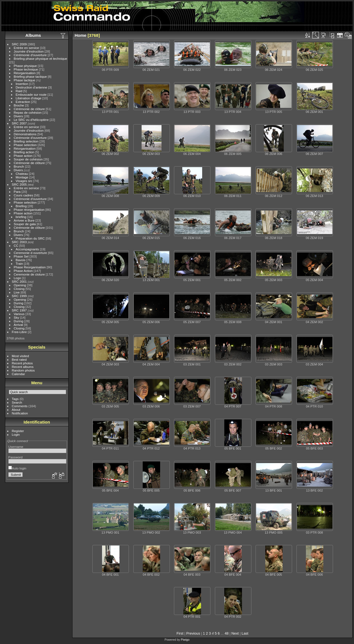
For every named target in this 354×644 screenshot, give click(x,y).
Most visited (20, 356)
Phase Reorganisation (30, 267)
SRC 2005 (19, 184)
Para (17, 192)
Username (16, 447)
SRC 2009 (19, 44)
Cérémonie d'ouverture (30, 55)
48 (227, 633)
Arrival (18, 325)
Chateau (22, 174)
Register (18, 431)
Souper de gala (25, 224)
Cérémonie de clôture (29, 109)
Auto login (17, 468)
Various (19, 314)
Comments (20, 406)
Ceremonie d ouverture (30, 253)
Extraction (23, 102)
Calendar (19, 374)
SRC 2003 (19, 242)
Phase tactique (25, 80)
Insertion (22, 84)
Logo (17, 278)
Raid (19, 91)
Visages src (24, 181)
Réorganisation (25, 73)
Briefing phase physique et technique (41, 59)
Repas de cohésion (28, 112)
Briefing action (24, 152)
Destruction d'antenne (32, 87)
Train (19, 263)
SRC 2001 (19, 281)
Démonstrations (25, 134)
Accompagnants (27, 249)
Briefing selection (26, 141)
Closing (19, 289)
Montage (22, 177)
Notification (20, 413)
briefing (21, 217)
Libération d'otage (29, 98)
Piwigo (185, 640)
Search (17, 402)
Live (17, 292)
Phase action (23, 156)
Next (235, 633)
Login (16, 434)
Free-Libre (19, 332)
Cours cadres (24, 195)
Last (245, 633)
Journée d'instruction (29, 51)
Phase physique (25, 66)
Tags (15, 399)
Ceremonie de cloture (29, 274)
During (19, 303)
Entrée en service (27, 48)
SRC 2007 (19, 123)
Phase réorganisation (29, 210)
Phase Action (23, 271)
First (180, 633)
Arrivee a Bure (24, 220)
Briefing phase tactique (30, 76)
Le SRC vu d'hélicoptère (31, 120)
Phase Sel (21, 256)
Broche (19, 105)
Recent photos (22, 363)
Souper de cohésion (28, 159)
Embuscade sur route (31, 94)
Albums (33, 35)
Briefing (21, 206)
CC (16, 246)
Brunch (19, 166)
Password (15, 457)
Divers (18, 116)
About (16, 410)
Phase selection (25, 145)
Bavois (21, 260)
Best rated (19, 359)
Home (81, 35)
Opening (20, 285)
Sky (17, 317)
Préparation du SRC (30, 238)
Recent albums (23, 367)
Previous (193, 633)
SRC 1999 (19, 296)
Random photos (23, 370)
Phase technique (26, 69)
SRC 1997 (19, 310)
